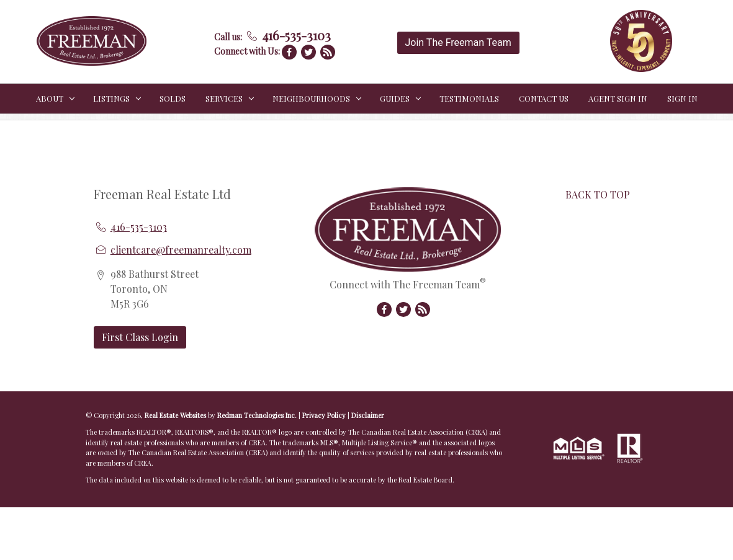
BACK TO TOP (598, 194)
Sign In (682, 98)
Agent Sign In (618, 98)
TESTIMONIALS (469, 98)
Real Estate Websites (176, 415)
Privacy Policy (324, 415)
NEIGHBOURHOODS (311, 98)
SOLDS (173, 98)
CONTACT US (544, 98)
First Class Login (140, 337)
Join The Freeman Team (458, 42)
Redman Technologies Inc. (258, 415)
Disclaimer (368, 415)
